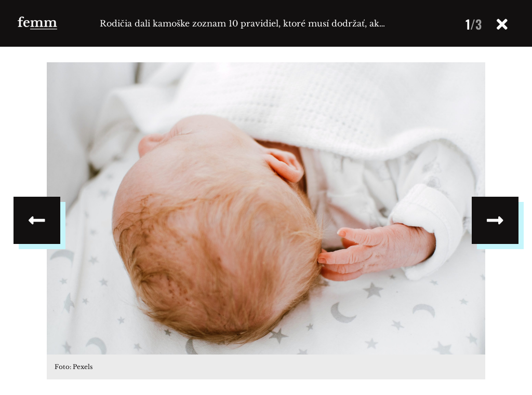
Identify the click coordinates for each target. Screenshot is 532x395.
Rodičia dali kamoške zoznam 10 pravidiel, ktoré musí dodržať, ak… (242, 23)
